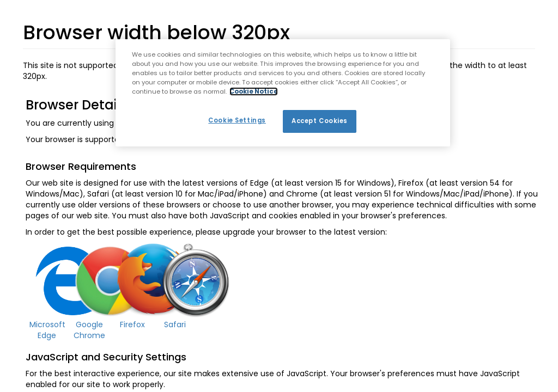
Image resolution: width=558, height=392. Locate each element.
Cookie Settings (237, 120)
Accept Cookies (320, 121)
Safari (175, 324)
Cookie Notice (254, 91)
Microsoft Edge (47, 330)
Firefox (132, 324)
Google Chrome (89, 330)
